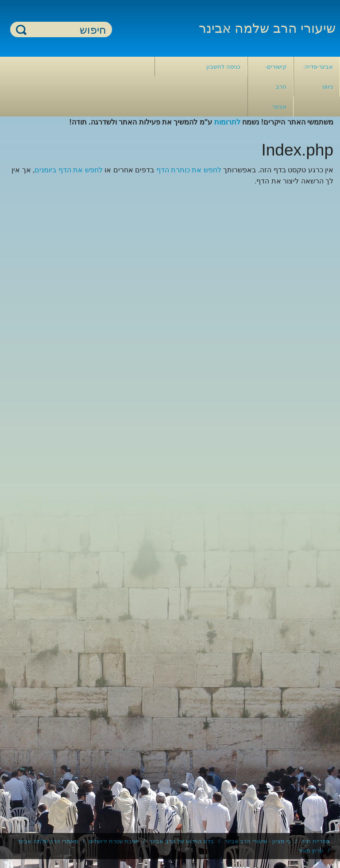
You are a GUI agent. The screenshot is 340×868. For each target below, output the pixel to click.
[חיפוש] (66, 30)
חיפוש (21, 29)
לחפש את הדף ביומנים (68, 170)
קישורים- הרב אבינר (276, 87)
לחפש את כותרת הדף (189, 170)
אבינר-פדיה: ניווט (318, 77)
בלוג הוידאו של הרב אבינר (182, 841)
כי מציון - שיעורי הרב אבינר (258, 841)
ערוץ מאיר (311, 850)
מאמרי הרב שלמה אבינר (48, 841)
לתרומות (227, 122)
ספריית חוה (315, 841)
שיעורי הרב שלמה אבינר (267, 28)
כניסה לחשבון (223, 67)
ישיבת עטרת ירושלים (114, 841)
